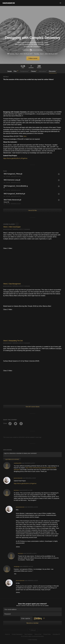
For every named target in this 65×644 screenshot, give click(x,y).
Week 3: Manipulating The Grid (13, 341)
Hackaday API (56, 634)
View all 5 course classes (32, 407)
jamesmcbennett (36, 50)
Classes (34, 71)
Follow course (33, 58)
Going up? (32, 630)
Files (16, 71)
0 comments (27, 229)
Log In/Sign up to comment (12, 459)
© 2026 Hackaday (32, 640)
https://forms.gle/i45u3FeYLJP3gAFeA (15, 158)
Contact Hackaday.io (17, 634)
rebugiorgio (17, 566)
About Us (7, 634)
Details (10, 71)
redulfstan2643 (18, 463)
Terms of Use (38, 634)
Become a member (21, 606)
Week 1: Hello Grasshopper (12, 227)
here (25, 136)
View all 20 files (32, 210)
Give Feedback (28, 634)
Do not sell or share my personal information (32, 636)
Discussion (53, 71)
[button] (60, 3)
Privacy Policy (47, 634)
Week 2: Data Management (12, 284)
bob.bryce (16, 490)
